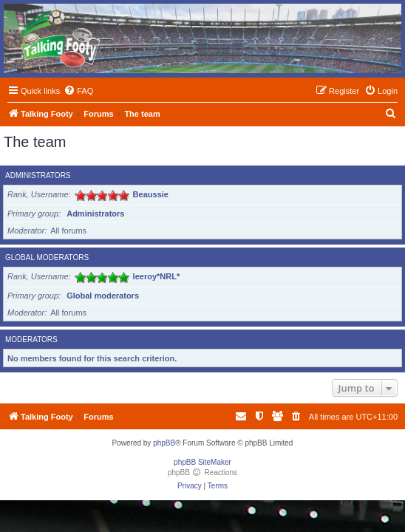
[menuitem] (78, 91)
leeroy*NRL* (157, 276)
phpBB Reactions (202, 473)
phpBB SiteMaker (202, 462)
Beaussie (151, 194)
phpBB (164, 443)
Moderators (31, 340)
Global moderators (47, 258)
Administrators (38, 175)
